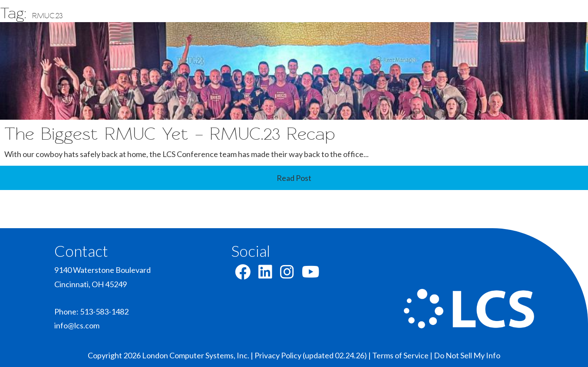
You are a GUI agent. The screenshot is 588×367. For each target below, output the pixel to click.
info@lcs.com (77, 325)
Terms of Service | (403, 355)
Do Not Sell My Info (467, 355)
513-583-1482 (104, 311)
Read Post (294, 178)
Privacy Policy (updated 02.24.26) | (313, 355)
